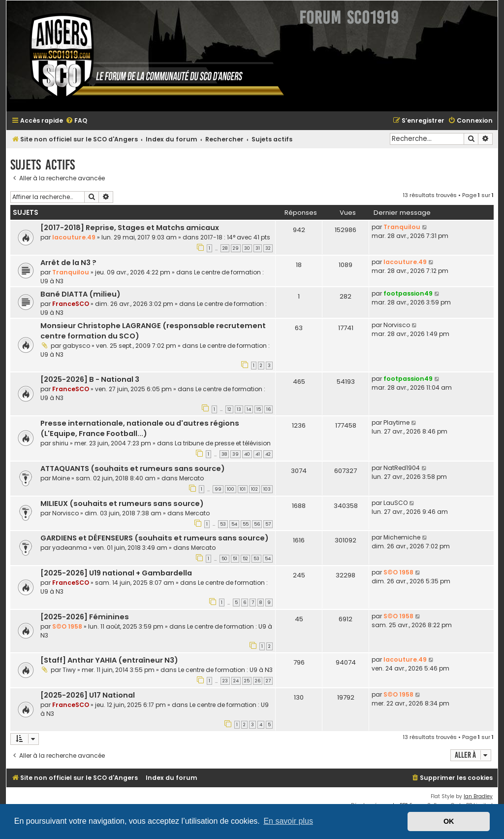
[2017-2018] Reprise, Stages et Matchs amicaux (130, 228)
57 (268, 524)
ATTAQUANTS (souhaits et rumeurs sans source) (133, 469)
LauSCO (395, 503)
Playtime (396, 422)
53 (223, 524)
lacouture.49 (74, 237)
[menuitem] (76, 121)
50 (224, 559)
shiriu (60, 443)
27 (268, 681)
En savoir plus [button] (288, 821)
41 (258, 454)
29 (236, 248)
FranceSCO (71, 304)
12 (229, 409)
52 (245, 559)
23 (225, 681)
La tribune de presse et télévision (223, 443)
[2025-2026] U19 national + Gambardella (116, 573)
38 (224, 454)
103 (267, 489)
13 (239, 409)
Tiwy (69, 670)
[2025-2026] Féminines (85, 617)
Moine (61, 478)
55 (246, 524)
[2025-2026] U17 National (88, 695)
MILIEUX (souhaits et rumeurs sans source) (122, 503)
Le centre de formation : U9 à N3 (225, 670)
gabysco (76, 346)
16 (268, 409)
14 (249, 409)
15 (259, 409)
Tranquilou (402, 227)
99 (218, 489)
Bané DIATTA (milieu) (80, 294)
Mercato (191, 478)
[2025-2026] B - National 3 (90, 379)
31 (258, 248)
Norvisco (397, 325)
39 (236, 454)
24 (236, 681)
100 (231, 489)
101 (243, 489)
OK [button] (449, 821)
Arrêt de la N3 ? (68, 263)
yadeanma (70, 548)
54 (234, 524)
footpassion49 (408, 293)
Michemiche (402, 537)
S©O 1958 (398, 572)
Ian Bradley (478, 796)
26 (258, 681)
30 (247, 248)
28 (225, 248)
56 (257, 524)
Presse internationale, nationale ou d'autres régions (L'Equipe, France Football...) (140, 428)
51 (235, 559)
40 (247, 454)
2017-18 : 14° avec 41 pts (235, 237)
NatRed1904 (402, 468)
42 (268, 454)
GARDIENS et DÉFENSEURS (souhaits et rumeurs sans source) (155, 538)
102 (254, 489)
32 (268, 248)
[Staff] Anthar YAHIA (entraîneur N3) (109, 660)
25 (247, 681)
